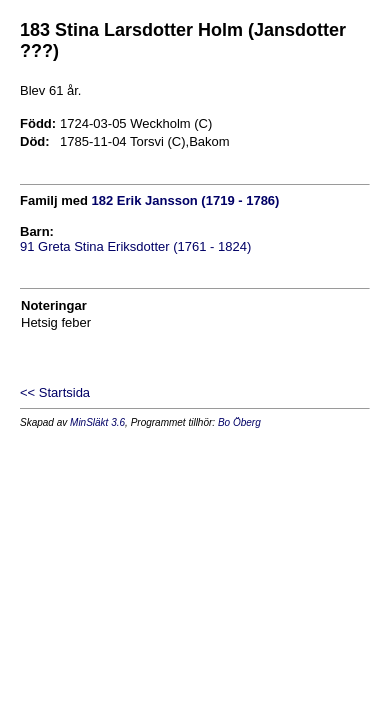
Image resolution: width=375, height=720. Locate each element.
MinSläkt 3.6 (97, 422)
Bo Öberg (239, 422)
